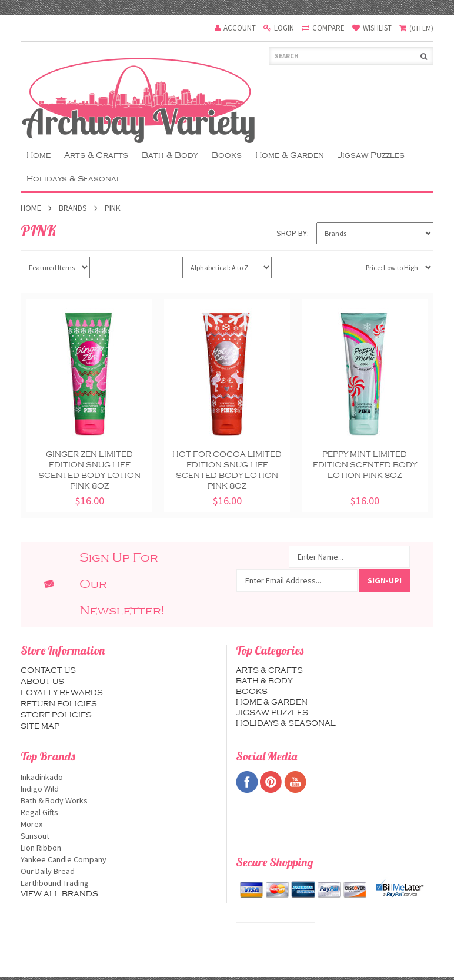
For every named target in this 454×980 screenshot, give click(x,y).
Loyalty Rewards (62, 693)
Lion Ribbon (119, 848)
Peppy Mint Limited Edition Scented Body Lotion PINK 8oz (365, 465)
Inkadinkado (119, 777)
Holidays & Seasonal (74, 179)
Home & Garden (290, 155)
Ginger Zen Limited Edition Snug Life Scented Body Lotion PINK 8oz (89, 470)
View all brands (59, 894)
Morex (119, 824)
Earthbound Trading (119, 883)
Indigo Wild (119, 789)
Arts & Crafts (96, 155)
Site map (40, 726)
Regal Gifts (119, 812)
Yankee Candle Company (119, 859)
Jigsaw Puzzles (371, 155)
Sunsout (119, 836)
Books (227, 155)
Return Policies (59, 704)
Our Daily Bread (119, 871)
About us (42, 682)
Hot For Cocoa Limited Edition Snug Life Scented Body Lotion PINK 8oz (227, 470)
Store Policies (56, 715)
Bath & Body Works (119, 800)
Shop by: (293, 233)
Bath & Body (170, 155)
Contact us (48, 670)
